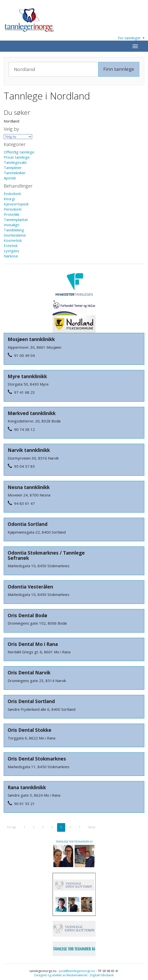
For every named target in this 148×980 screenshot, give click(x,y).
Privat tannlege (17, 157)
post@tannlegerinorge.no (77, 971)
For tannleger (131, 38)
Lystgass (11, 251)
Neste (92, 827)
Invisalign (11, 225)
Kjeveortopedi (16, 204)
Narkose (11, 256)
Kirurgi (9, 199)
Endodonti (12, 194)
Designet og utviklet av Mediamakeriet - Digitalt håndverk (74, 975)
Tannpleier (13, 168)
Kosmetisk (13, 240)
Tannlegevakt (15, 162)
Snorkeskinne (15, 235)
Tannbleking (14, 230)
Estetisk (11, 245)
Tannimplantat (16, 220)
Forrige (12, 827)
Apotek (10, 178)
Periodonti (13, 209)
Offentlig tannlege (19, 152)
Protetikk (11, 214)
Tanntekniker (15, 173)
